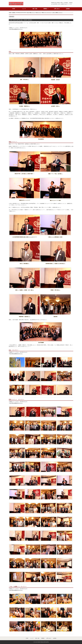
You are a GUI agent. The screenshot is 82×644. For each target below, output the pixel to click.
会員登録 (68, 9)
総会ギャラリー (39, 13)
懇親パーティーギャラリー (47, 13)
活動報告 (45, 9)
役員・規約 (35, 9)
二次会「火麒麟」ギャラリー (57, 13)
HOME (14, 9)
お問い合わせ (57, 9)
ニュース (24, 9)
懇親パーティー (32, 13)
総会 (28, 13)
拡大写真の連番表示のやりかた (16, 29)
